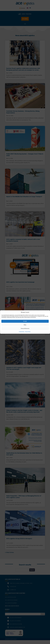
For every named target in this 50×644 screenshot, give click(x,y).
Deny (25, 325)
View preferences (25, 329)
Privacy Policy (28, 332)
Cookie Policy (22, 332)
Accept (25, 321)
